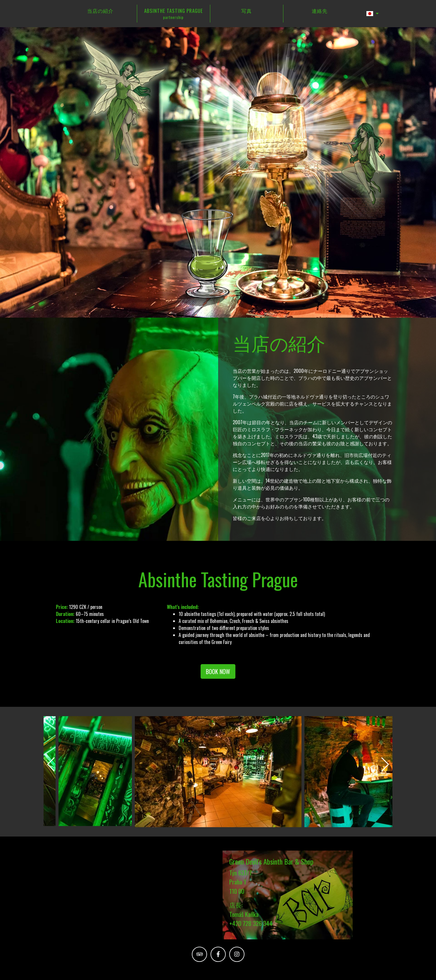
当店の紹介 (100, 10)
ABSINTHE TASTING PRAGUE (174, 13)
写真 (247, 10)
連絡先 (320, 10)
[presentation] (51, 764)
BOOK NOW (218, 671)
